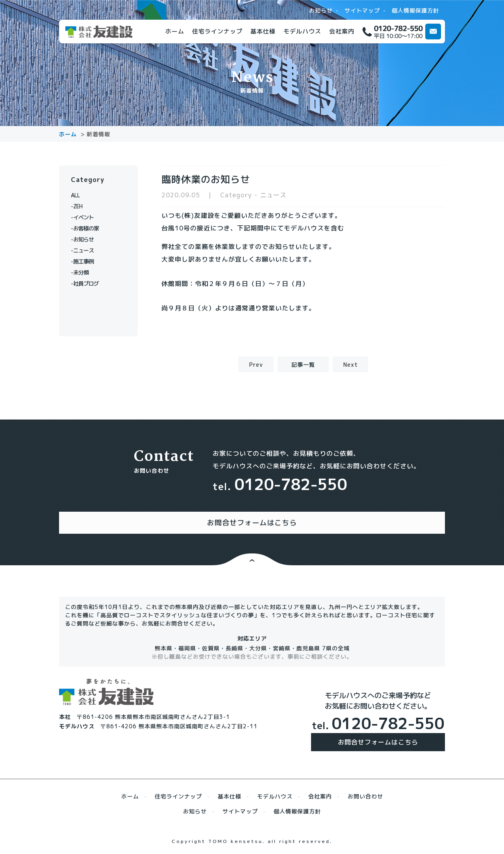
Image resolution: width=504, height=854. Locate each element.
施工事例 (87, 261)
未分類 (84, 272)
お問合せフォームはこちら (378, 734)
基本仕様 (263, 31)
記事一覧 (303, 365)
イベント (87, 217)
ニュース (87, 250)
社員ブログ (90, 283)
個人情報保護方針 (415, 11)
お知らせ (321, 11)
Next (351, 365)
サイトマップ (362, 11)
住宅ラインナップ (217, 31)
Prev (256, 365)
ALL (81, 195)
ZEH (81, 206)
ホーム (175, 31)
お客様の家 (90, 228)
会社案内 (342, 31)
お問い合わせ (365, 788)
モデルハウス (302, 31)
